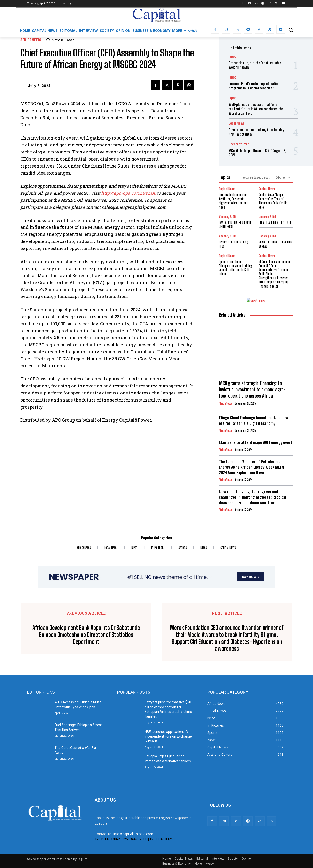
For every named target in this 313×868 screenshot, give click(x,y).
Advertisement (256, 177)
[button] (291, 30)
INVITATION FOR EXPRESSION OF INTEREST (235, 225)
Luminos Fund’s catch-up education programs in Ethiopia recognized (254, 86)
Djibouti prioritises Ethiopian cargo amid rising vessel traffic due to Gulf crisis (236, 268)
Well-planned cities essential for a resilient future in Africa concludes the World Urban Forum (256, 109)
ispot (232, 56)
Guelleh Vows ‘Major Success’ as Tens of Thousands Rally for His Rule (273, 201)
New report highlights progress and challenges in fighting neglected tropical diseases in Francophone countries (253, 497)
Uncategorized (239, 144)
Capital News (227, 189)
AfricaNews (31, 40)
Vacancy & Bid (228, 217)
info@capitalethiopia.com (133, 834)
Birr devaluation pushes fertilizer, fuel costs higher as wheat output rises (233, 201)
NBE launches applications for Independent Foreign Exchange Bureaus (168, 736)
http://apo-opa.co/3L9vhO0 (129, 193)
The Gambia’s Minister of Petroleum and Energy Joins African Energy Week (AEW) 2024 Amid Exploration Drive (252, 467)
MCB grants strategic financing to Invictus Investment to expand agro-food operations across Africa (252, 389)
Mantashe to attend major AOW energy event (256, 442)
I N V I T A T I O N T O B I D (275, 223)
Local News (237, 123)
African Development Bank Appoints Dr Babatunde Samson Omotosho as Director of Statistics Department (86, 635)
